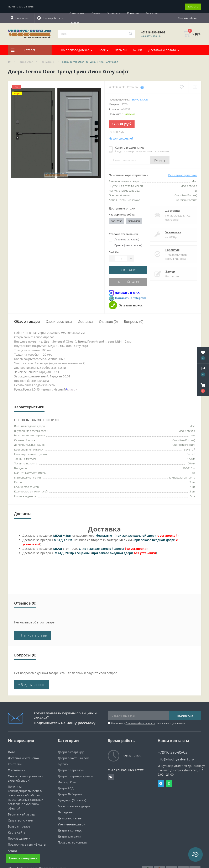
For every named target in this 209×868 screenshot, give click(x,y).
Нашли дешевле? (121, 138)
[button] (203, 388)
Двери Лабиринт (70, 794)
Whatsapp (169, 784)
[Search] (130, 34)
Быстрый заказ (128, 282)
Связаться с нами (20, 820)
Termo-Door (26, 62)
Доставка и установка (23, 758)
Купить (160, 160)
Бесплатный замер (22, 814)
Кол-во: (114, 252)
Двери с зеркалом (71, 770)
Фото (11, 752)
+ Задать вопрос (32, 685)
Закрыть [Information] (193, 6)
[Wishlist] (182, 87)
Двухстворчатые (70, 818)
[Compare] (195, 87)
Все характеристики (183, 175)
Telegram (161, 784)
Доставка (173, 211)
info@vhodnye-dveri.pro (176, 759)
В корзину (128, 270)
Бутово (63, 764)
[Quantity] (121, 258)
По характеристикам (73, 842)
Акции (138, 50)
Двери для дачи (69, 836)
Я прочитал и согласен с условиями (148, 723)
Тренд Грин (47, 62)
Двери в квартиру (71, 752)
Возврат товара (19, 826)
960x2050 (134, 221)
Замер (170, 271)
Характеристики (59, 322)
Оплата (96, 13)
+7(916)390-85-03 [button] (173, 752)
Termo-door (139, 99)
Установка (114, 13)
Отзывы (121, 50)
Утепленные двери (72, 824)
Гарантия (75, 23)
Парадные (65, 812)
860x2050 (117, 221)
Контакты (133, 13)
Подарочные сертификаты (27, 844)
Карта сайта (17, 832)
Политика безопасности (140, 723)
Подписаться (185, 716)
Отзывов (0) (108, 322)
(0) (142, 87)
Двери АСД (66, 788)
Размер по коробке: (122, 214)
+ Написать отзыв (33, 635)
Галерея (93, 23)
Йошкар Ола (67, 782)
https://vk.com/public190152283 (111, 777)
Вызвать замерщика (23, 858)
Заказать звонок (151, 36)
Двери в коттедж (70, 830)
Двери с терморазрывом (76, 776)
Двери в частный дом (73, 758)
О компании (77, 13)
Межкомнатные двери (74, 806)
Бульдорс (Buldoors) (72, 800)
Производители (19, 838)
